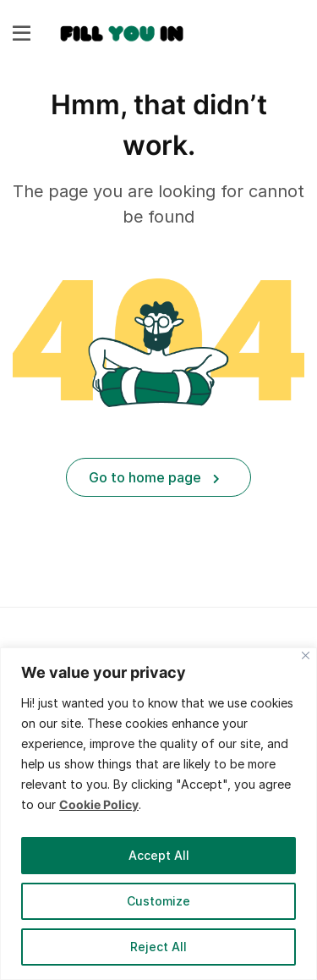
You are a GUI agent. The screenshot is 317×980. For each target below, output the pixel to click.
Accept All (159, 855)
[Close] (306, 655)
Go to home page (154, 477)
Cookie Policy (99, 804)
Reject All (158, 947)
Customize (158, 901)
